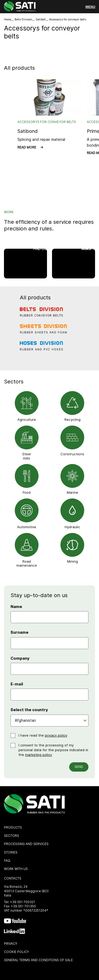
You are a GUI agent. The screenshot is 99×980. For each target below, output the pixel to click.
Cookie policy (16, 952)
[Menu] (90, 7)
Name (16, 607)
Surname (20, 632)
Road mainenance (27, 563)
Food (27, 492)
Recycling (72, 419)
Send (79, 767)
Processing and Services (26, 844)
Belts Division (23, 19)
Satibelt (41, 19)
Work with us (16, 869)
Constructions (72, 454)
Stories (11, 852)
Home (8, 19)
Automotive (27, 527)
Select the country (29, 710)
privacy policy (56, 735)
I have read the (43, 735)
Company (20, 658)
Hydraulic (72, 527)
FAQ (7, 861)
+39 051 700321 (23, 902)
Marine (72, 492)
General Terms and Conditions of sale (38, 960)
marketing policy (39, 755)
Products (13, 827)
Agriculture (27, 419)
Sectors (11, 836)
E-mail (17, 684)
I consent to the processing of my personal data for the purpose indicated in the (53, 750)
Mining (72, 561)
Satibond (28, 131)
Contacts (13, 878)
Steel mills (27, 456)
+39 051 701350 (23, 906)
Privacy (11, 944)
